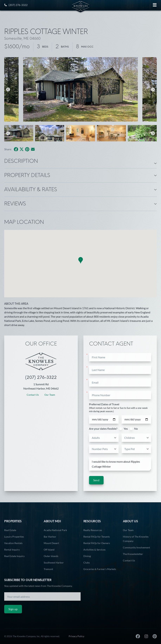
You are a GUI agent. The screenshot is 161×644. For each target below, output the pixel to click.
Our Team (50, 395)
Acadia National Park (55, 530)
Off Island (49, 550)
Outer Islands (51, 556)
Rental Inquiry (12, 550)
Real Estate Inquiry (14, 556)
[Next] (153, 89)
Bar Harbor (50, 537)
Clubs (87, 563)
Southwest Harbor (54, 563)
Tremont (48, 569)
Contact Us (33, 395)
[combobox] (104, 438)
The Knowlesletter (133, 554)
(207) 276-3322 (16, 5)
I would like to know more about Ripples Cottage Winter (120, 464)
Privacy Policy (76, 636)
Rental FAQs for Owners (97, 543)
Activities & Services (94, 550)
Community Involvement (136, 547)
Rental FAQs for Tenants (97, 537)
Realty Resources (93, 530)
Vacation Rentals (13, 543)
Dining (87, 556)
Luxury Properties (14, 537)
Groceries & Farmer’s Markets (100, 569)
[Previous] (8, 89)
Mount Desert (51, 543)
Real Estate (10, 530)
